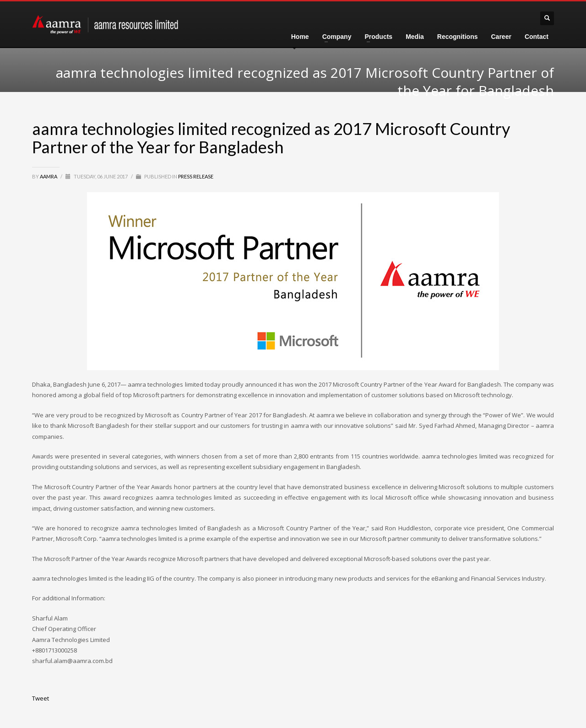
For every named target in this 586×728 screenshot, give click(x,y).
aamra (49, 176)
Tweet (41, 698)
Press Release (196, 176)
